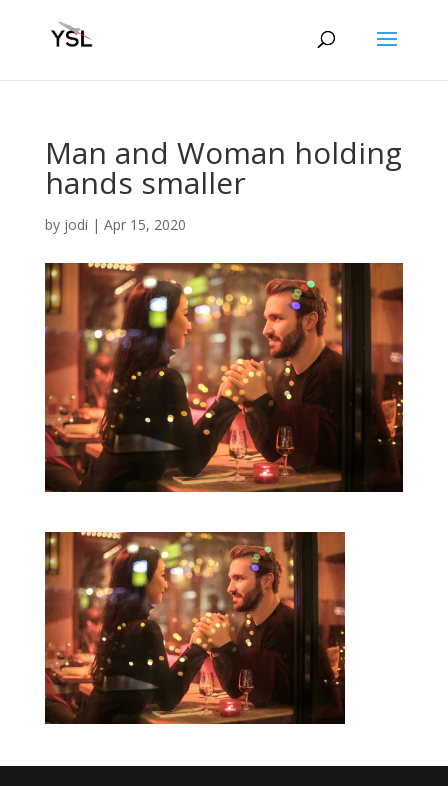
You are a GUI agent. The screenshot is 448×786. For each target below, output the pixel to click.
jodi (76, 224)
